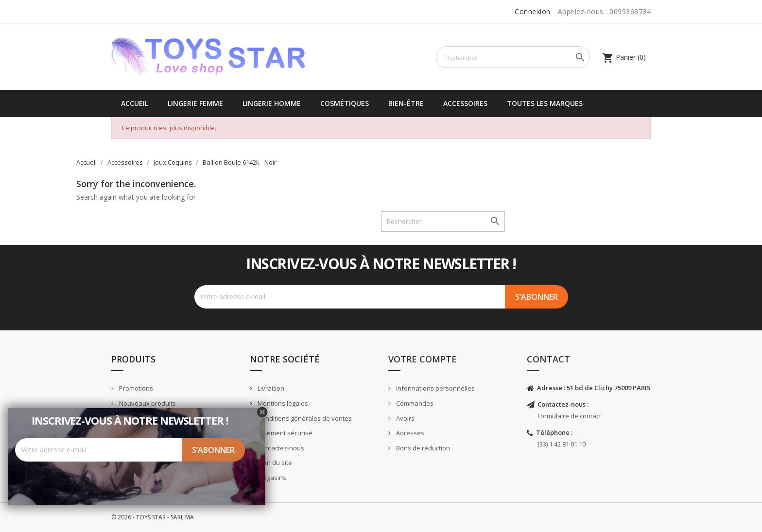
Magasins (271, 478)
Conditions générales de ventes (304, 418)
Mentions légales (282, 403)
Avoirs (405, 418)
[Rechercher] (513, 57)
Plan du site (274, 463)
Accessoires (465, 103)
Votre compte (423, 359)
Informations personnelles (435, 388)
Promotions (135, 388)
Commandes (414, 403)
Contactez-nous (280, 448)
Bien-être (406, 103)
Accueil (135, 103)
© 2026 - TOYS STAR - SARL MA (153, 517)
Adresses (409, 433)
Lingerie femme (195, 103)
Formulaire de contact (569, 416)
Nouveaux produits (147, 403)
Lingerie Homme (272, 103)
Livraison (270, 388)
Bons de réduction (422, 448)
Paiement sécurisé (284, 433)
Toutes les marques (545, 103)
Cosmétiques (345, 103)
